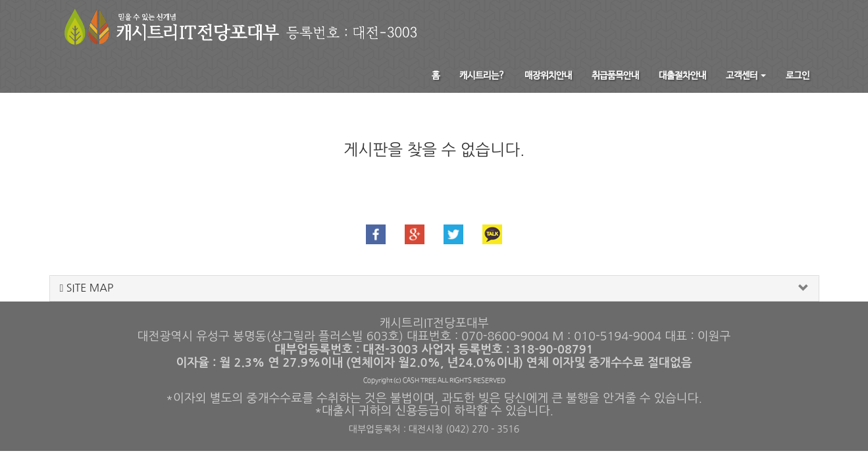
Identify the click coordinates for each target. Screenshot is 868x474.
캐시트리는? (482, 76)
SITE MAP (87, 288)
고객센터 (746, 76)
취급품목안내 (615, 76)
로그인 (798, 76)
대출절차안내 (682, 76)
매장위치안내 (548, 76)
